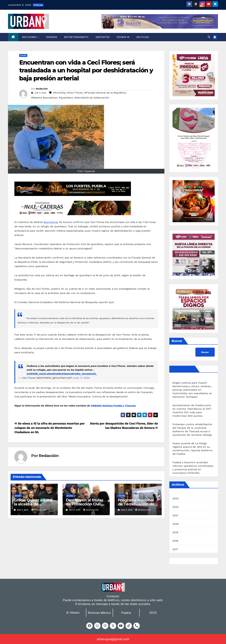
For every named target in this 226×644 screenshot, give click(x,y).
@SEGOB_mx (35, 374)
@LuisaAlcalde (52, 374)
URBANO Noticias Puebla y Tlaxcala (113, 406)
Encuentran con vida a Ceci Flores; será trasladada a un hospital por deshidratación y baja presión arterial (86, 70)
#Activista (59, 93)
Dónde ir (123, 37)
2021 (175, 515)
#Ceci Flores (75, 93)
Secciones (30, 37)
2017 (175, 549)
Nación (23, 55)
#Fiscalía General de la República (105, 93)
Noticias (143, 37)
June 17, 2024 (81, 378)
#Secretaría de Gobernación (92, 98)
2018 (175, 541)
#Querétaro (66, 98)
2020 (176, 524)
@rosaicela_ (89, 374)
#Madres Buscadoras (44, 98)
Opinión (52, 37)
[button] (209, 37)
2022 (176, 507)
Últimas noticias (183, 369)
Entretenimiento (76, 37)
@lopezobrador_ (72, 374)
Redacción (42, 89)
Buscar (177, 341)
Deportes (103, 37)
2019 (175, 532)
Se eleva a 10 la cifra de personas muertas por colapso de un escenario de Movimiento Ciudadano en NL (50, 428)
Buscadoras (51, 222)
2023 (176, 498)
